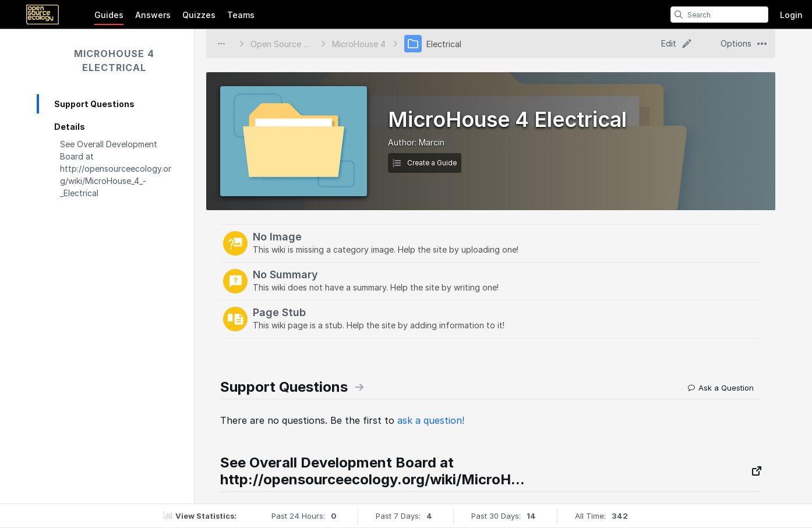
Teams (241, 15)
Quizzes (199, 15)
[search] (679, 15)
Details (70, 127)
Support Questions (94, 104)
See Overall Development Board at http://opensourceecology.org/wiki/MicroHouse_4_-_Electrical (116, 169)
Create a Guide (425, 163)
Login (791, 15)
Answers (153, 15)
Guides (109, 15)
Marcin (432, 142)
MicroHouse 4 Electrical (114, 61)
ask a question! (431, 420)
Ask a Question (721, 388)
